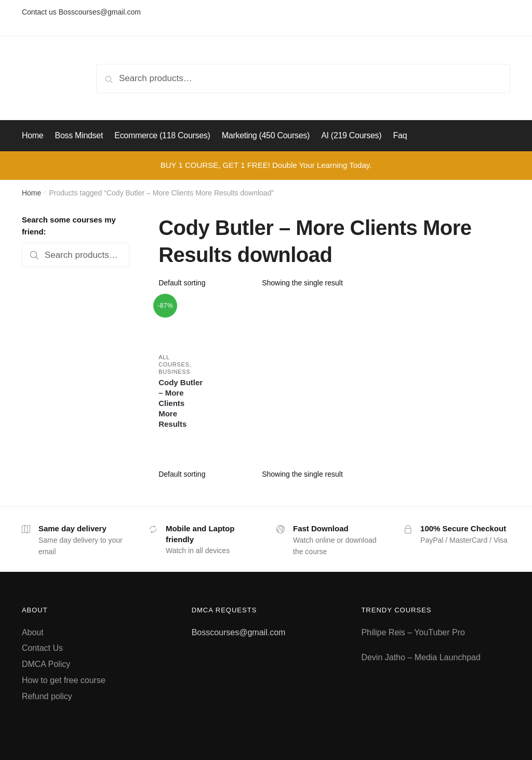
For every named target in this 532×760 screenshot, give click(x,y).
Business (174, 372)
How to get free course (64, 680)
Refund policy (47, 696)
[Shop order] (207, 283)
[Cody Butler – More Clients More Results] (181, 322)
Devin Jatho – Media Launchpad (421, 657)
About (33, 632)
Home (31, 193)
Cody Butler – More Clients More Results (181, 403)
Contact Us (42, 648)
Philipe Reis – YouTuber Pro (413, 632)
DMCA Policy (46, 664)
